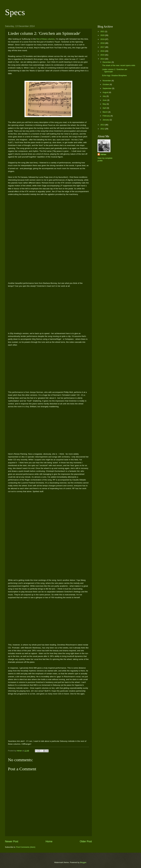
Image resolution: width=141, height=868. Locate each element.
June (105, 100)
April (105, 108)
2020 (103, 35)
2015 (103, 55)
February (106, 116)
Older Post (86, 841)
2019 (103, 39)
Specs (15, 12)
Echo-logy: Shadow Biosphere (114, 75)
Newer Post (12, 841)
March (105, 112)
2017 (103, 47)
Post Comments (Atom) (26, 847)
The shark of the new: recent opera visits (119, 65)
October (106, 84)
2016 (103, 51)
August (106, 92)
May (105, 104)
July (104, 96)
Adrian (103, 154)
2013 (103, 125)
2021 (103, 31)
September (107, 88)
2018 (103, 43)
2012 (103, 129)
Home (49, 841)
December (107, 62)
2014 (103, 59)
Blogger (83, 862)
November (107, 81)
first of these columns (46, 39)
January (106, 120)
